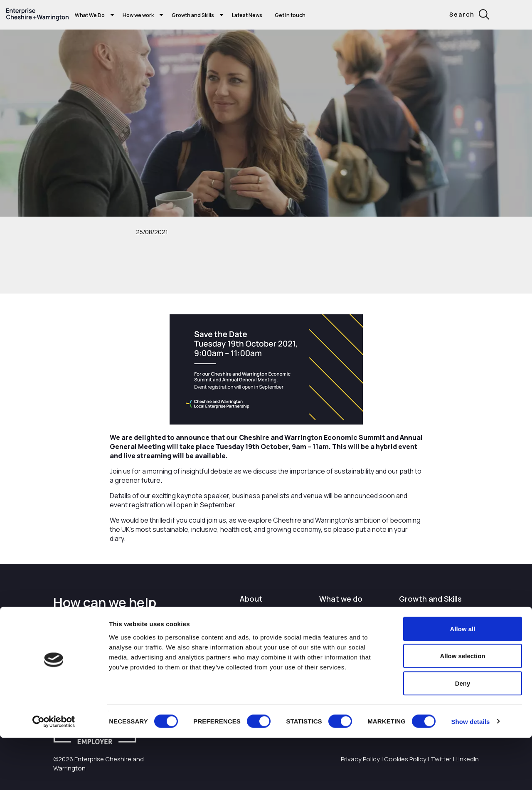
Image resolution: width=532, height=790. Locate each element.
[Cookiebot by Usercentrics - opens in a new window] (54, 774)
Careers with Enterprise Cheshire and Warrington (273, 646)
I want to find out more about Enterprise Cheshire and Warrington (352, 626)
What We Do (90, 15)
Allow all (463, 681)
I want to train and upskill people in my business (435, 641)
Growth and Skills (193, 15)
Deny (463, 735)
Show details (470, 774)
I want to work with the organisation (272, 617)
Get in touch (290, 15)
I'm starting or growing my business (431, 617)
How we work (138, 15)
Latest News (247, 15)
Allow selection (462, 708)
